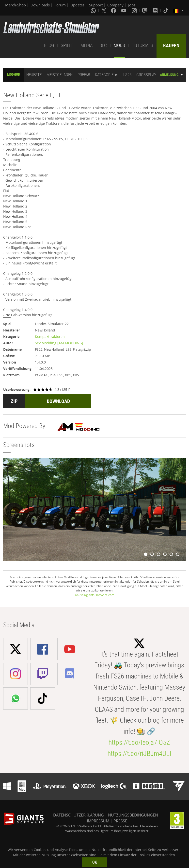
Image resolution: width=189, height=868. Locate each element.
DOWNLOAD (58, 401)
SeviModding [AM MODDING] (59, 343)
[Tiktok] (166, 10)
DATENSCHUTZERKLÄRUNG (79, 815)
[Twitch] (145, 10)
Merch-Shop (16, 5)
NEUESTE (34, 75)
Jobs (132, 5)
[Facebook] (114, 10)
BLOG (49, 45)
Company (115, 5)
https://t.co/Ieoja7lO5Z (139, 742)
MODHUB (14, 74)
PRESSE (120, 821)
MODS (119, 45)
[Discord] (156, 10)
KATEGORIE (104, 75)
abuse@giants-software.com (95, 595)
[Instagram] (135, 10)
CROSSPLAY (146, 75)
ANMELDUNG (169, 75)
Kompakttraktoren (50, 337)
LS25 (127, 75)
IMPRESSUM (98, 821)
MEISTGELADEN (60, 75)
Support (96, 5)
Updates (77, 5)
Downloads (40, 5)
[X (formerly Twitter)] (104, 10)
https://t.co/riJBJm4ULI (139, 754)
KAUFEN (171, 46)
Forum (60, 5)
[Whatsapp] (94, 10)
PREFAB (84, 75)
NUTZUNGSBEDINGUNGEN (133, 815)
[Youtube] (124, 10)
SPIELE (67, 45)
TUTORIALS (142, 45)
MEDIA (87, 45)
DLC (103, 45)
